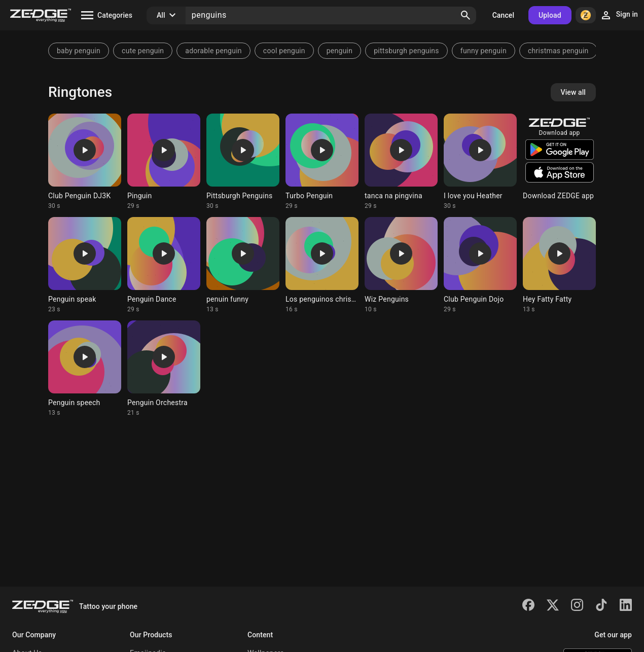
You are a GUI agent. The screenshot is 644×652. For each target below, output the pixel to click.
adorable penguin (213, 51)
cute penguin (143, 51)
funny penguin (484, 51)
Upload (550, 15)
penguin (339, 51)
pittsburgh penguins (406, 51)
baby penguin (79, 51)
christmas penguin (558, 51)
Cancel (503, 15)
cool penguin (284, 51)
